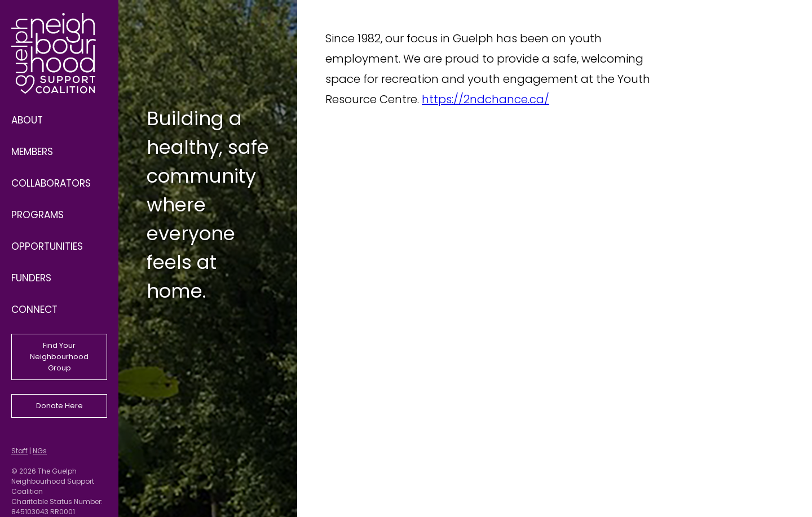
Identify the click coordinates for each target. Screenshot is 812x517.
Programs (37, 215)
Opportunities (47, 246)
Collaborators (51, 183)
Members (32, 152)
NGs (40, 451)
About (27, 120)
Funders (31, 278)
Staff (19, 451)
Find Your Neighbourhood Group (59, 357)
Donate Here (59, 406)
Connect (34, 310)
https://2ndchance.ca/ (486, 99)
